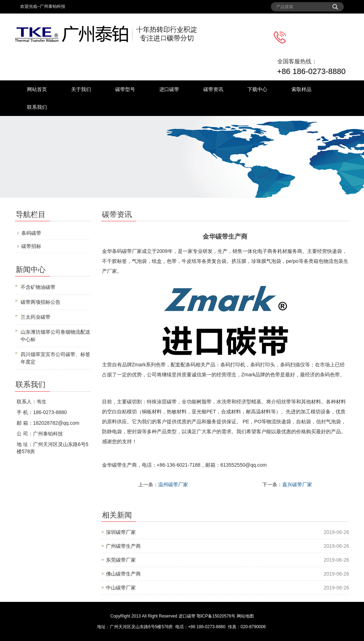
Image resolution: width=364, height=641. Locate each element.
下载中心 (257, 89)
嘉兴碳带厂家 (297, 484)
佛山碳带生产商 (123, 574)
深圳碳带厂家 (121, 532)
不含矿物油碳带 (38, 287)
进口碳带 (169, 89)
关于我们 (81, 89)
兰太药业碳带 (36, 317)
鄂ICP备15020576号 (216, 616)
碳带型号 (125, 89)
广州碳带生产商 (123, 546)
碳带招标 (31, 246)
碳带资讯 (213, 89)
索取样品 (301, 89)
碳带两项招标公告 (41, 302)
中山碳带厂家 (121, 588)
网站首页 (37, 89)
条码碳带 (31, 233)
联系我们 (37, 107)
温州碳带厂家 (173, 484)
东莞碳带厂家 (121, 560)
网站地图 (245, 616)
